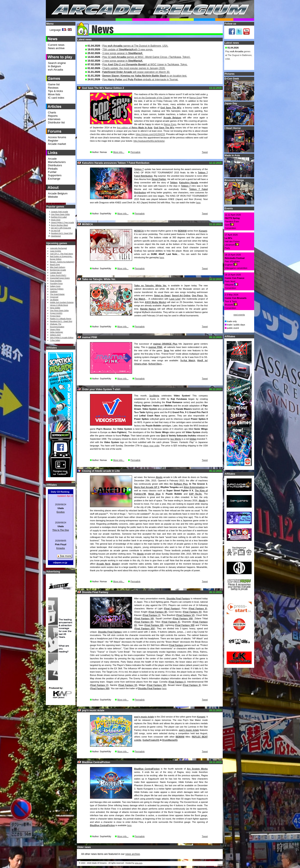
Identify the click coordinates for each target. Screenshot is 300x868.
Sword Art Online (181, 296)
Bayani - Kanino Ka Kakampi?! (62, 262)
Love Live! (175, 299)
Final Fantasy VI (185, 615)
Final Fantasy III (158, 612)
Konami (203, 231)
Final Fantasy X (171, 622)
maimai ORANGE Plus (165, 344)
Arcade (52, 159)
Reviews (53, 88)
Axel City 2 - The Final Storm (61, 254)
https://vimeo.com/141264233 (150, 134)
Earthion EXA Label (59, 217)
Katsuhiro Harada (189, 183)
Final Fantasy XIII (185, 625)
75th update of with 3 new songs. (128, 50)
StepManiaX (56, 236)
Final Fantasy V (151, 615)
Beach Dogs (55, 264)
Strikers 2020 (55, 335)
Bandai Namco (148, 309)
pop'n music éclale (144, 717)
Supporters (55, 175)
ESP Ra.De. (196, 494)
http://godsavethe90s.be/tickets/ (149, 141)
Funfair (52, 172)
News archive (56, 48)
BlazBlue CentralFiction (147, 769)
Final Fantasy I (177, 682)
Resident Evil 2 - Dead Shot (61, 321)
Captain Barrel (56, 273)
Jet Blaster (54, 300)
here (198, 202)
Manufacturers (57, 162)
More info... (119, 152)
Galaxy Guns (55, 286)
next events (239, 315)
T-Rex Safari (55, 340)
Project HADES (56, 313)
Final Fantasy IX (144, 622)
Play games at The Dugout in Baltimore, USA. (135, 46)
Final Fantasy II (198, 608)
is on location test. (145, 76)
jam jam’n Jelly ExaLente (61, 228)
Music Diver (56, 220)
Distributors (55, 165)
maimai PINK (156, 347)
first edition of (135, 128)
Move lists (54, 94)
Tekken (174, 183)
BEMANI (182, 231)
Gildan (193, 439)
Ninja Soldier (55, 308)
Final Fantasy (172, 608)
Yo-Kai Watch (188, 360)
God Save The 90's (171, 108)
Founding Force (56, 283)
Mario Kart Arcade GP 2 (147, 487)
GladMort (54, 292)
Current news (56, 45)
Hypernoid (54, 297)
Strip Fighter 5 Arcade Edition (62, 338)
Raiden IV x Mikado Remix (61, 319)
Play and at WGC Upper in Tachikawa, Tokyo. (145, 65)
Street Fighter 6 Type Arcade (62, 222)
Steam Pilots (55, 329)
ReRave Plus (181, 484)
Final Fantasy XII (154, 625)
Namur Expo (196, 98)
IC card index (56, 98)
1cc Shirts (176, 439)
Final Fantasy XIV (144, 628)
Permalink (135, 152)
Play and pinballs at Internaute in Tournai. (140, 79)
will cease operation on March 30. (136, 72)
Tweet (205, 152)
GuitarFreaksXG (151, 740)
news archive (132, 854)
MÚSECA (139, 231)
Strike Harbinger (57, 332)
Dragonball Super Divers (60, 278)
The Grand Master (57, 294)
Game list (54, 84)
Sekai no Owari (162, 296)
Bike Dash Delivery (58, 267)
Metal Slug (154, 494)
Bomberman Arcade (58, 270)
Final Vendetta (56, 281)
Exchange (54, 179)
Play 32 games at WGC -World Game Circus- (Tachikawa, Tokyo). (146, 57)
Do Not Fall (56, 231)
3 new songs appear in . (123, 53)
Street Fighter (159, 179)
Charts (52, 112)
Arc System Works (197, 769)
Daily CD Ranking (60, 492)
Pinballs (53, 169)
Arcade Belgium (172, 118)
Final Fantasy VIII (183, 618)
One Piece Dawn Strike (60, 214)
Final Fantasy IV (192, 612)
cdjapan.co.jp (60, 563)
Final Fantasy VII (144, 618)
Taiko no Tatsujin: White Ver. (151, 286)
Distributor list (56, 122)
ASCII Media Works (155, 302)
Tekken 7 (139, 169)
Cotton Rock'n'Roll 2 (58, 275)
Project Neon (55, 316)
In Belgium (54, 66)
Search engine (57, 63)
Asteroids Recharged (58, 248)
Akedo (159, 477)
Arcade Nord (103, 564)
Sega (166, 350)
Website (53, 197)
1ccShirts (154, 396)
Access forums (57, 137)
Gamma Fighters (57, 289)
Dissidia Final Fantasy (178, 599)
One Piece (197, 296)
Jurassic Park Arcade (59, 212)
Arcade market (57, 144)
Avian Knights (56, 251)
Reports (53, 116)
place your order (151, 446)
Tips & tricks (55, 91)
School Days (155, 364)
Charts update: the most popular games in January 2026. (134, 68)
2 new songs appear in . (123, 61)
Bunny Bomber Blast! (59, 225)
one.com (139, 863)
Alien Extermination (194, 487)
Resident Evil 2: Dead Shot (62, 233)
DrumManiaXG (170, 740)
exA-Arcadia (56, 70)
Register (53, 141)
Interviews (54, 119)
